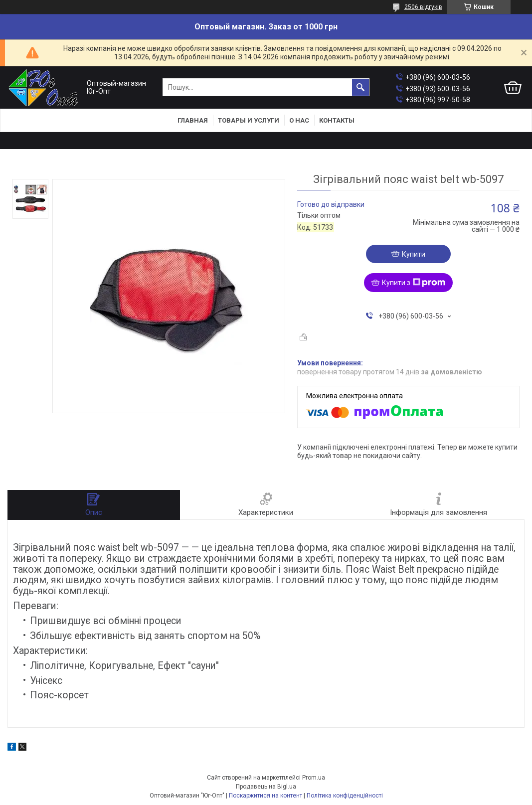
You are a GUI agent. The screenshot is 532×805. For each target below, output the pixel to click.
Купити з (414, 283)
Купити (414, 254)
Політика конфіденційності (345, 796)
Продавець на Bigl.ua (266, 787)
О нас (299, 120)
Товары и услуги (249, 120)
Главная (193, 120)
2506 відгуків (423, 7)
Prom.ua (314, 778)
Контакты (337, 120)
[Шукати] (360, 87)
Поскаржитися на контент (266, 796)
